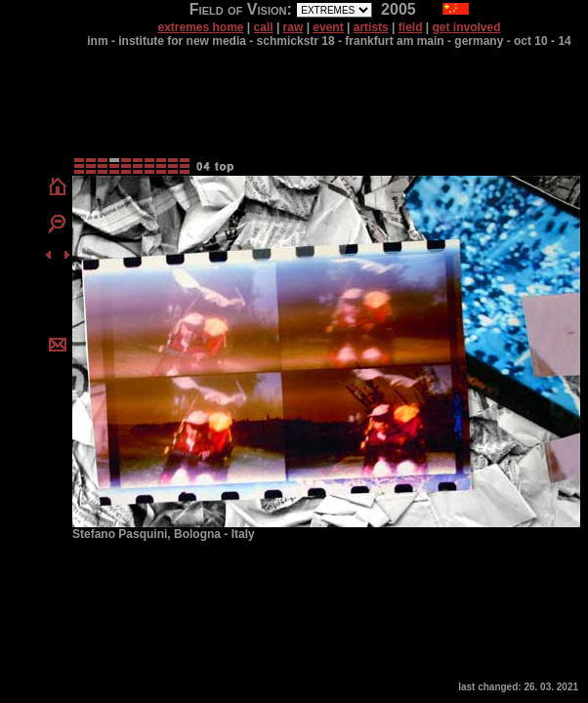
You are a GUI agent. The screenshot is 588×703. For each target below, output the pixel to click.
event (328, 27)
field (411, 27)
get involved (467, 27)
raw (294, 27)
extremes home (200, 27)
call (264, 27)
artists (371, 27)
